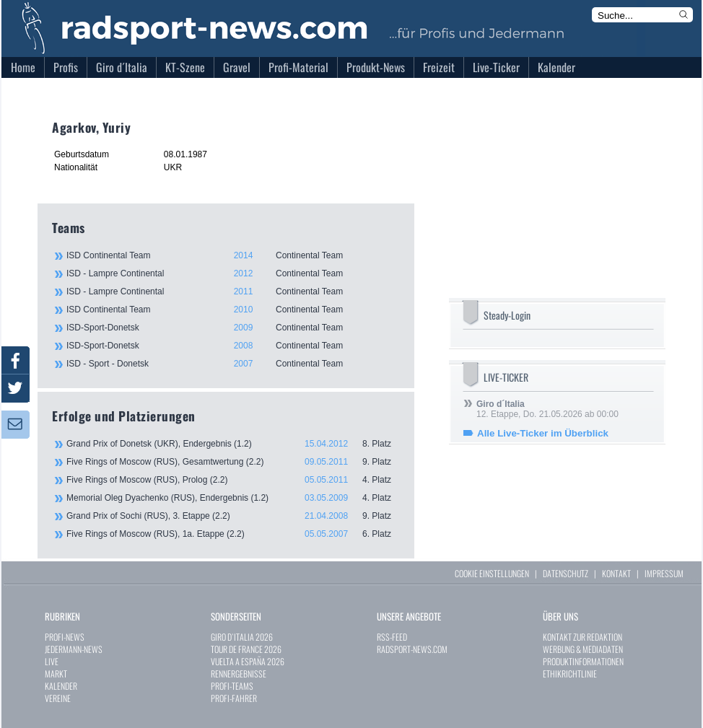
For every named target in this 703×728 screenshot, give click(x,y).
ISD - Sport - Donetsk (232, 364)
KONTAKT (616, 573)
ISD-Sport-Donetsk (232, 328)
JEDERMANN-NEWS (74, 649)
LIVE (52, 661)
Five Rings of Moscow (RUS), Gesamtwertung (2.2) (233, 462)
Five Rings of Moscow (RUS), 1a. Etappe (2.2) (233, 534)
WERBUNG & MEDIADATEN (583, 649)
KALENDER (61, 686)
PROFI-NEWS (65, 637)
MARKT (56, 674)
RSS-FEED (392, 637)
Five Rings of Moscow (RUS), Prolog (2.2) (233, 480)
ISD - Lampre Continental (232, 273)
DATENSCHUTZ (566, 573)
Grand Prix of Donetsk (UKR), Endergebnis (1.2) (233, 444)
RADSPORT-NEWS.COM (412, 649)
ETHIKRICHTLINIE (570, 674)
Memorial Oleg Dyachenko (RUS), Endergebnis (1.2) (233, 498)
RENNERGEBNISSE (239, 674)
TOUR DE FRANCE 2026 (246, 649)
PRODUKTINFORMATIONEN (583, 661)
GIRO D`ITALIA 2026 (242, 637)
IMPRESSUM (664, 573)
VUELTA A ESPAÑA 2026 (248, 661)
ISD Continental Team (232, 255)
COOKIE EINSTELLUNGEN (492, 573)
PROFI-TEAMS (232, 686)
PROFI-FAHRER (234, 698)
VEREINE (58, 698)
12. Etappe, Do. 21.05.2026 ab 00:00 (547, 409)
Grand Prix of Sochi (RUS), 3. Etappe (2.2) (233, 516)
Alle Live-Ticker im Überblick (543, 433)
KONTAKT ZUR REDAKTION (582, 637)
